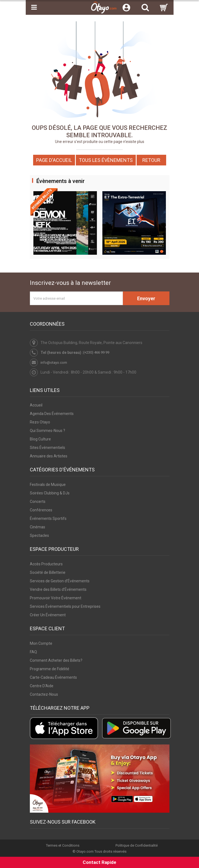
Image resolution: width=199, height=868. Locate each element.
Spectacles (39, 535)
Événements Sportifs (48, 518)
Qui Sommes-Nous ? (47, 431)
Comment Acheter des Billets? (56, 660)
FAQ (33, 652)
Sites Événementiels (47, 448)
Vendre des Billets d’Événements (58, 589)
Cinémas (38, 527)
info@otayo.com (54, 363)
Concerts (38, 502)
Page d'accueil (54, 160)
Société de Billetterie (48, 572)
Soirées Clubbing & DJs (50, 493)
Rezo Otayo (40, 422)
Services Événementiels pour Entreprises (65, 606)
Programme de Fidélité (50, 669)
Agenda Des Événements (52, 414)
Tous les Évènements (106, 160)
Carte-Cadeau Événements (53, 677)
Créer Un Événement (48, 615)
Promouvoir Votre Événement (56, 598)
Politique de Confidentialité (137, 846)
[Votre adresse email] (76, 298)
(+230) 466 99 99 (96, 352)
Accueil (36, 405)
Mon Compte (41, 643)
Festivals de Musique (48, 485)
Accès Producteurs (46, 564)
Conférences (41, 510)
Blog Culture (40, 439)
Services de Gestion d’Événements (60, 581)
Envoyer (146, 298)
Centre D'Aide (42, 686)
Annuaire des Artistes (49, 456)
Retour (151, 160)
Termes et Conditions (63, 846)
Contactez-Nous (44, 694)
